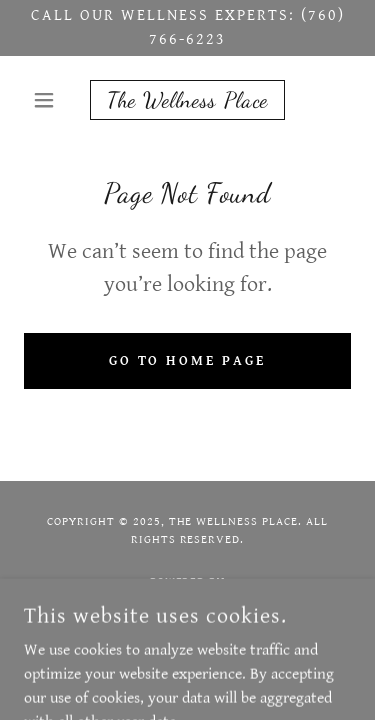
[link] (187, 100)
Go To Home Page (188, 361)
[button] (48, 100)
